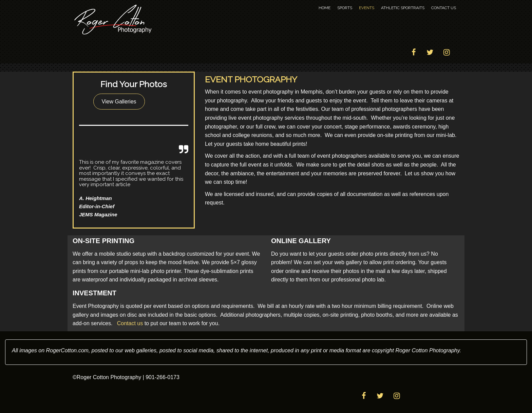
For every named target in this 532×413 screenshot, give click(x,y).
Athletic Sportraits (403, 8)
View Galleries (119, 102)
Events (367, 8)
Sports (345, 8)
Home (325, 8)
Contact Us (444, 8)
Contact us (130, 323)
